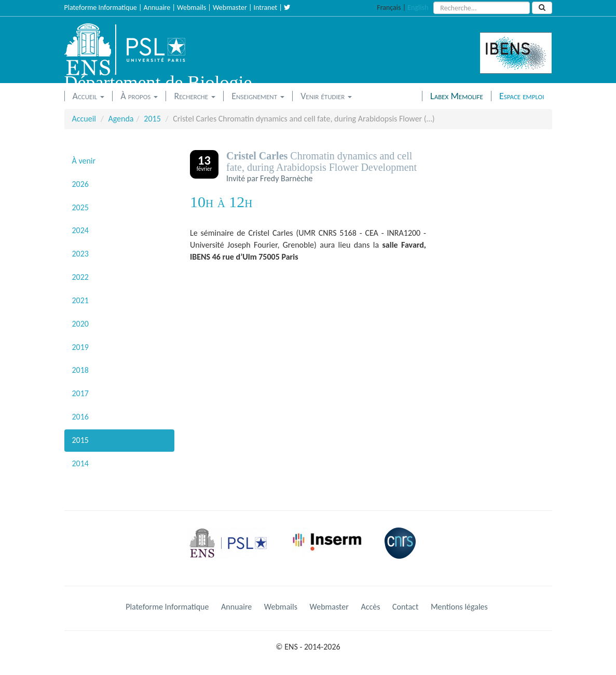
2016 (80, 417)
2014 (80, 463)
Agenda (121, 119)
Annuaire (157, 8)
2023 (80, 254)
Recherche (195, 96)
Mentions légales (459, 607)
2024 (80, 230)
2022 (80, 277)
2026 (80, 184)
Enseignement (258, 96)
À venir (84, 161)
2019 (80, 347)
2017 (80, 393)
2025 (80, 207)
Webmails (191, 8)
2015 (152, 119)
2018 (80, 370)
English (418, 8)
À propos (139, 96)
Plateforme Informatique (101, 8)
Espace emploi (522, 96)
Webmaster (230, 8)
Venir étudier (326, 96)
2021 (80, 300)
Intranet (266, 8)
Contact (405, 607)
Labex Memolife (457, 96)
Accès (370, 607)
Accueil (89, 96)
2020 (80, 324)
